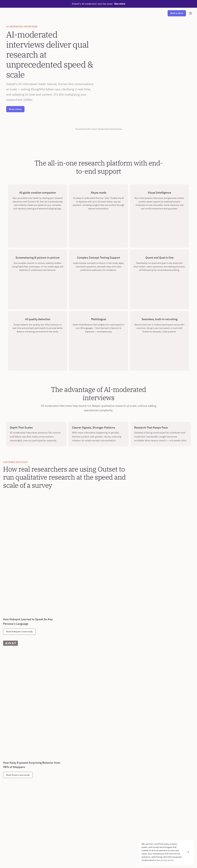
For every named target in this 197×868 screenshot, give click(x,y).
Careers (38, 828)
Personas (39, 778)
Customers (11, 828)
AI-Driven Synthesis (16, 778)
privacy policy (167, 860)
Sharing (10, 793)
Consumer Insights (71, 783)
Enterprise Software (100, 778)
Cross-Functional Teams (74, 793)
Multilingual (12, 799)
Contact (38, 834)
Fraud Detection (14, 809)
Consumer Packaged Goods (103, 799)
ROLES (65, 767)
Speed (9, 788)
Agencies (67, 788)
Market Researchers (72, 778)
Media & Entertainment (101, 815)
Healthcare (95, 772)
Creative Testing (42, 804)
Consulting (95, 783)
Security (10, 804)
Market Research (42, 772)
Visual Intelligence (15, 815)
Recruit (10, 783)
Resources (11, 834)
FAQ (8, 839)
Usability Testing (42, 793)
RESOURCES (12, 823)
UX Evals (38, 799)
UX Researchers (70, 772)
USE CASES (40, 767)
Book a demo (15, 109)
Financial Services (99, 804)
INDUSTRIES (97, 767)
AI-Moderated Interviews (19, 772)
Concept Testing (42, 788)
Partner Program (14, 850)
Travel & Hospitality (100, 809)
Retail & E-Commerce (101, 793)
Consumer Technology (101, 788)
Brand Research (42, 783)
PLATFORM (12, 767)
